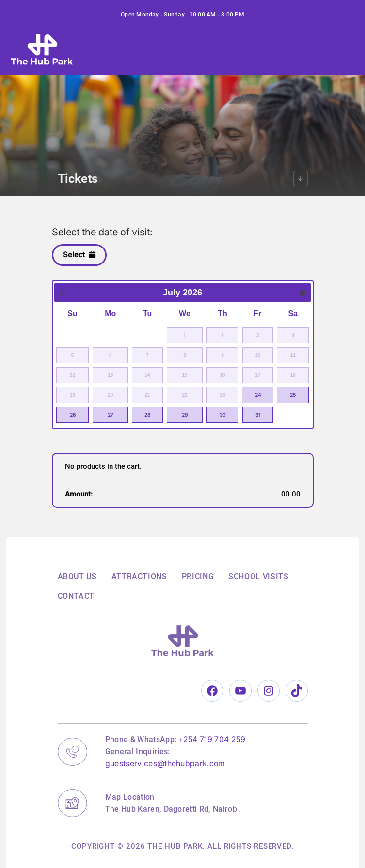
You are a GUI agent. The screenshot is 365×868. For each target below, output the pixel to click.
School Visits (258, 577)
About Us (77, 577)
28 (147, 415)
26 (73, 415)
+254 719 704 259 (212, 739)
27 (111, 415)
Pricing (198, 577)
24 (258, 395)
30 (222, 415)
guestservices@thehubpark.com (165, 763)
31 (258, 415)
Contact (76, 596)
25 (293, 395)
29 (185, 415)
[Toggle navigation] (323, 49)
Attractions (139, 577)
